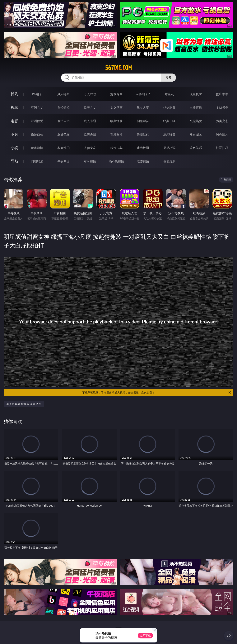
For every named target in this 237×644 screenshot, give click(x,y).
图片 (15, 134)
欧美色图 (90, 134)
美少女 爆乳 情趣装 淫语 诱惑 (24, 404)
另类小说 (169, 148)
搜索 (168, 78)
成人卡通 (90, 121)
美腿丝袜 (143, 134)
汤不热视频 (116, 161)
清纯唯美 (169, 134)
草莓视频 (90, 161)
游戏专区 (116, 94)
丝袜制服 (169, 107)
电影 (15, 121)
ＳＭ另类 (222, 107)
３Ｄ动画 (116, 107)
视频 (15, 107)
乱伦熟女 (196, 121)
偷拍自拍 (63, 121)
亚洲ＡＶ (37, 107)
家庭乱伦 (63, 148)
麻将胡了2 (143, 94)
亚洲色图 (63, 134)
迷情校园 (143, 148)
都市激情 (37, 148)
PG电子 (37, 94)
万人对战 (90, 94)
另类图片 (222, 134)
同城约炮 (37, 161)
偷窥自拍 (37, 134)
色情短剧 (169, 161)
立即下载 (145, 635)
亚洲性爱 (37, 121)
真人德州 (63, 94)
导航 (15, 161)
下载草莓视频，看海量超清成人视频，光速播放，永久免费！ (157, 393)
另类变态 (222, 121)
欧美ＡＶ (90, 107)
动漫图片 (116, 134)
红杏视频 (143, 161)
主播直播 (196, 107)
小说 (15, 148)
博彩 (15, 94)
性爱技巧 (222, 148)
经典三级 (169, 121)
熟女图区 (196, 134)
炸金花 (169, 94)
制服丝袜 (143, 121)
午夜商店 (63, 161)
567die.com (118, 68)
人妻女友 (90, 148)
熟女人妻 (143, 107)
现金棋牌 (196, 94)
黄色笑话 (196, 148)
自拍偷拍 (63, 107)
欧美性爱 (116, 121)
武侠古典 (116, 148)
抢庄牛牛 (222, 94)
